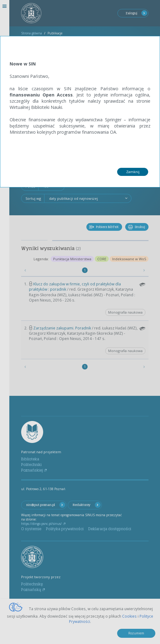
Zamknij (133, 172)
